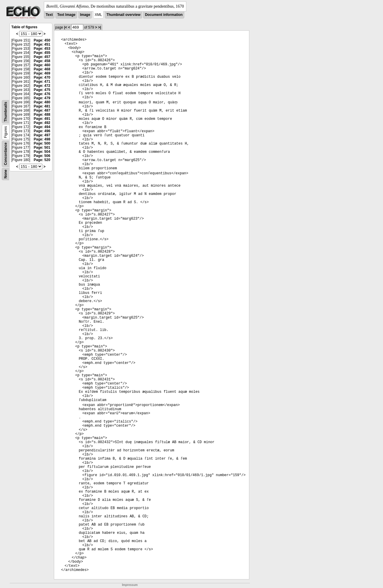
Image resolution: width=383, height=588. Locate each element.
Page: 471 (42, 82)
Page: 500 (42, 143)
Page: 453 (42, 49)
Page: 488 (42, 115)
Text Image (66, 15)
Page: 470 (42, 77)
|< (66, 27)
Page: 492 (42, 123)
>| (100, 27)
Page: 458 (42, 61)
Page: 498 (42, 139)
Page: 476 (42, 94)
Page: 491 (42, 119)
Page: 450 (42, 40)
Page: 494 (42, 127)
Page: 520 (42, 160)
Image (85, 15)
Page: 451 (42, 44)
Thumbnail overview (123, 15)
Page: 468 (42, 69)
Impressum (130, 585)
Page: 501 (42, 148)
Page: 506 (42, 156)
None (6, 174)
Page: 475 (42, 90)
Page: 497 (42, 135)
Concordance (6, 154)
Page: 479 (42, 98)
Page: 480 (42, 102)
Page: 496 (42, 131)
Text (49, 15)
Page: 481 (42, 106)
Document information (164, 15)
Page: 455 (42, 53)
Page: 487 (42, 110)
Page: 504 (42, 152)
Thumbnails (6, 112)
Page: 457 (42, 57)
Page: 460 (42, 65)
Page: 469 (42, 73)
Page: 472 (42, 86)
